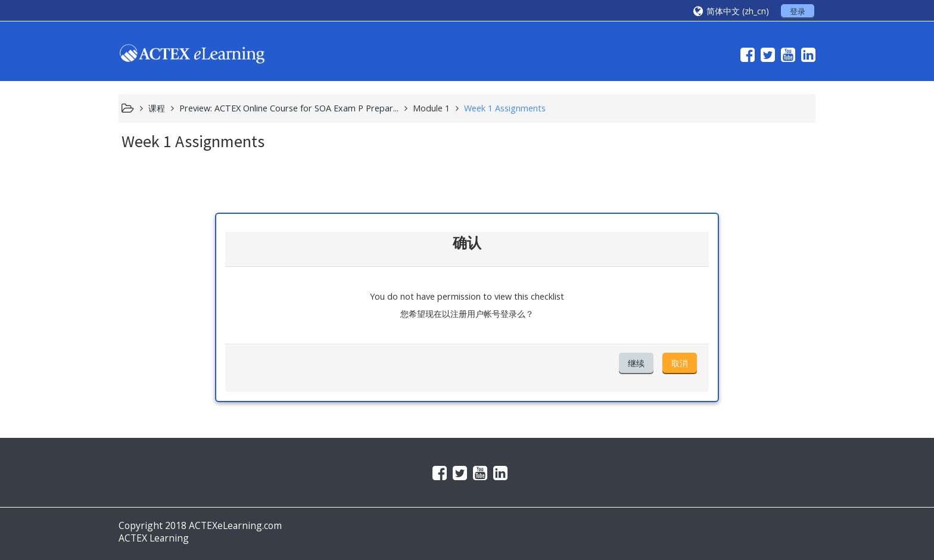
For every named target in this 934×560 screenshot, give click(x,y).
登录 (798, 11)
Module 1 (431, 108)
